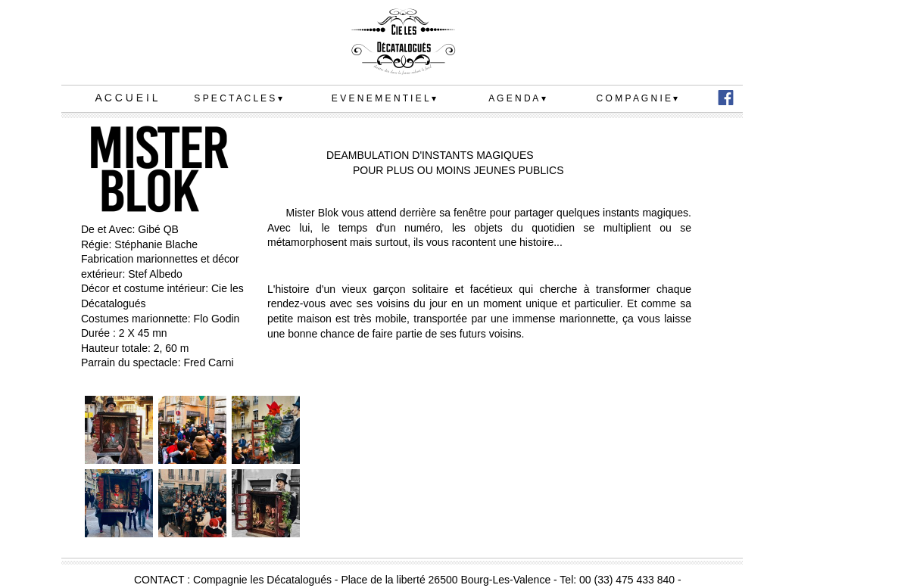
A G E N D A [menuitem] (517, 99)
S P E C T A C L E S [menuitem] (238, 99)
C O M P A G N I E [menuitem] (638, 99)
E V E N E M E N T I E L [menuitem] (384, 99)
